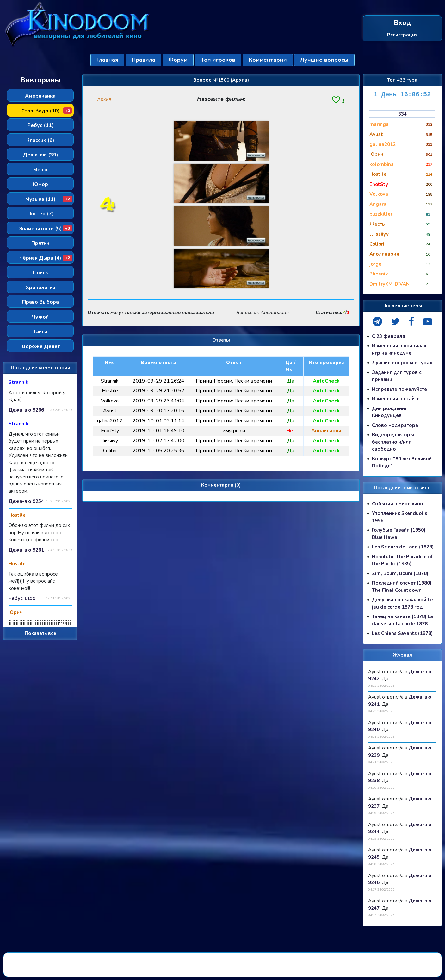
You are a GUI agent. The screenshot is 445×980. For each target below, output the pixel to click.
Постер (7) (40, 214)
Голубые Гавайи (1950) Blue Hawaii (399, 534)
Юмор (40, 184)
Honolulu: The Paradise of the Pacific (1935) (402, 560)
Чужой (40, 317)
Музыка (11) (49, 199)
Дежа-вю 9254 (26, 501)
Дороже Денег (40, 346)
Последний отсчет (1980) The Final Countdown (402, 587)
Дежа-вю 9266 (26, 410)
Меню (40, 170)
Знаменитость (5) (46, 229)
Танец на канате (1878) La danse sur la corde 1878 (402, 620)
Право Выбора (40, 302)
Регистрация (402, 35)
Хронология (40, 288)
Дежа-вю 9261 (26, 550)
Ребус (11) (40, 125)
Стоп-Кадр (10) (47, 111)
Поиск (40, 273)
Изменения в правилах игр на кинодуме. (399, 349)
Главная (107, 60)
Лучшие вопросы (324, 60)
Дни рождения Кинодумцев (390, 412)
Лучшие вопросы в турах (402, 363)
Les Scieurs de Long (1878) (403, 547)
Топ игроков (218, 60)
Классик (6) (40, 140)
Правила (143, 60)
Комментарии (268, 60)
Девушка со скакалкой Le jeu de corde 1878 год (402, 603)
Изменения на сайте (396, 399)
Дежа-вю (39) (40, 155)
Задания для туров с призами (397, 376)
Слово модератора (395, 425)
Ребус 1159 (22, 598)
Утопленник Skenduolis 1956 (400, 517)
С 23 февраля (389, 336)
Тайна (40, 332)
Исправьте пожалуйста (399, 389)
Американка (40, 96)
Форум (178, 60)
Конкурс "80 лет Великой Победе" (402, 462)
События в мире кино (398, 504)
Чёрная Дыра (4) (46, 258)
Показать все (40, 633)
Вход (402, 23)
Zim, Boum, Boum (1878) (400, 573)
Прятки (40, 243)
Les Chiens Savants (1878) (402, 633)
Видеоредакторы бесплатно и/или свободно (393, 442)
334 (402, 114)
